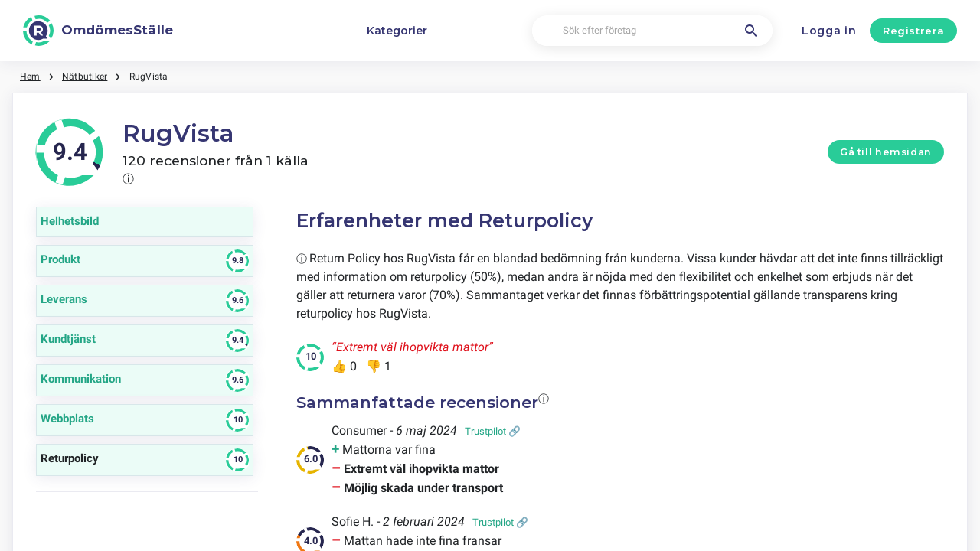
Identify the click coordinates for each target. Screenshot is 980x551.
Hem (30, 77)
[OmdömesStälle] (98, 31)
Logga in (829, 31)
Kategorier (397, 31)
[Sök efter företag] (652, 31)
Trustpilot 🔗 (493, 431)
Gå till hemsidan (886, 152)
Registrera (914, 31)
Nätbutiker (85, 77)
